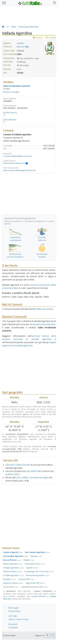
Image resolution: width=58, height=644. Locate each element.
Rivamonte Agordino (38, 575)
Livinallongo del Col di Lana (39, 572)
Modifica (38, 38)
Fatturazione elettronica (16, 163)
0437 (19, 69)
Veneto (20, 43)
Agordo (32, 568)
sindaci (45, 478)
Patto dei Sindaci (45, 309)
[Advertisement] (29, 515)
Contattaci (13, 628)
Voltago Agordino (14, 568)
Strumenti (13, 624)
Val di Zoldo (11, 587)
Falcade (36, 556)
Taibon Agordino (13, 564)
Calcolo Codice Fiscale (18, 619)
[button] (54, 3)
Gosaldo (10, 579)
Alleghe (29, 560)
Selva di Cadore (13, 572)
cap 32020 (32, 471)
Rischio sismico (10, 113)
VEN (14, 27)
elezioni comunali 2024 (44, 324)
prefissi (25, 478)
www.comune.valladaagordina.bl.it (18, 170)
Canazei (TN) (26, 579)
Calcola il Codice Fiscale (18, 465)
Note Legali (13, 608)
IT (8, 27)
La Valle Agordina (13, 575)
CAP (18, 478)
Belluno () (23, 47)
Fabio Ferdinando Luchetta (17, 86)
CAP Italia (13, 616)
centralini (35, 478)
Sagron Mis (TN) (35, 583)
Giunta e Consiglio (11, 92)
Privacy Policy (14, 611)
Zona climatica (10, 120)
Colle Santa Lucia (35, 564)
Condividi (51, 38)
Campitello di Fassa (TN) (34, 587)
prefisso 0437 (12, 474)
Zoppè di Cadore (13, 583)
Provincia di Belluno (28, 27)
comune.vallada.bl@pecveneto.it (18, 156)
